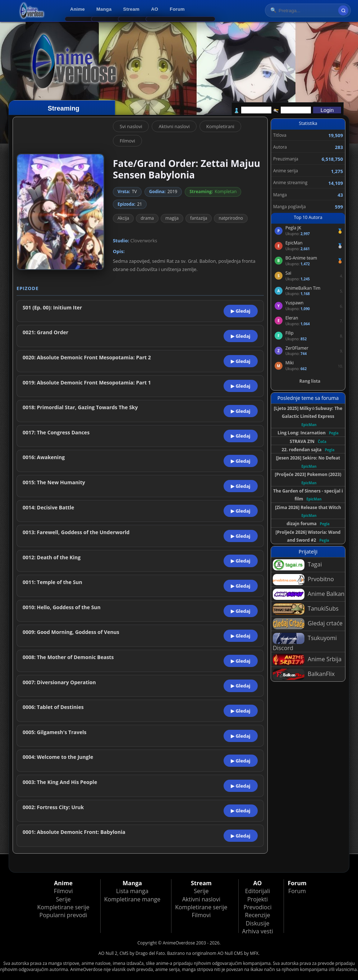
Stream (132, 9)
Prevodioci (258, 907)
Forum (177, 9)
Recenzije (258, 915)
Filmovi (127, 141)
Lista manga (132, 891)
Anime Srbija (307, 660)
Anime (77, 9)
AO (155, 9)
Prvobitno (303, 580)
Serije (63, 899)
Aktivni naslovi (174, 126)
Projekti (258, 899)
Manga (104, 9)
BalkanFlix (304, 674)
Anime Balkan (309, 594)
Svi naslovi (131, 126)
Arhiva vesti (258, 931)
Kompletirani (220, 126)
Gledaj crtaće (308, 624)
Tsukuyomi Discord (305, 642)
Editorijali (258, 891)
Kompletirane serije (63, 907)
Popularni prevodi (63, 915)
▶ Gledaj (240, 311)
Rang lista (310, 381)
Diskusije (257, 923)
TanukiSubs (306, 609)
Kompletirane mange (132, 899)
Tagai (297, 565)
